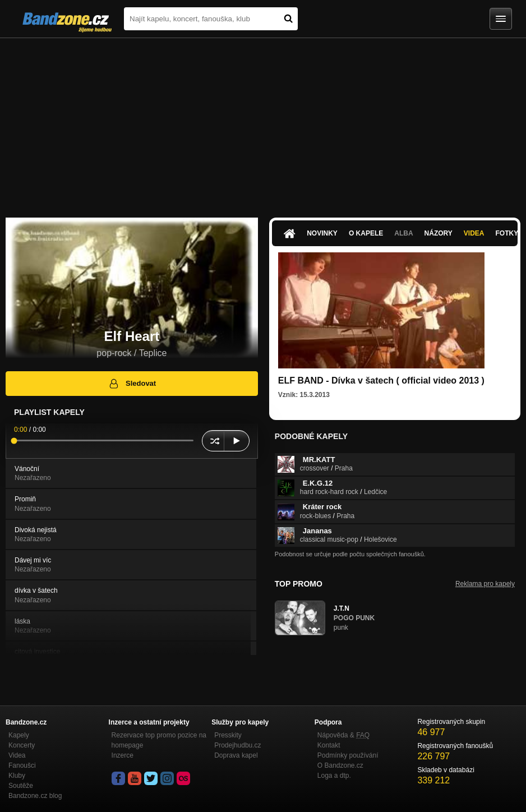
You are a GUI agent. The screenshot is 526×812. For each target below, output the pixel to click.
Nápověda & (343, 735)
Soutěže (21, 786)
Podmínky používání (348, 755)
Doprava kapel (236, 755)
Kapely (19, 735)
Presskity (228, 735)
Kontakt (329, 745)
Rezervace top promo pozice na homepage (159, 740)
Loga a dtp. (334, 776)
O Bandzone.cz (340, 765)
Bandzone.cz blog (35, 796)
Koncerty (22, 745)
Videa (474, 233)
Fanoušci (22, 765)
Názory (439, 233)
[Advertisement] (263, 122)
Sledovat (132, 384)
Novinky (322, 233)
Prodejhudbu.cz (237, 745)
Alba (403, 233)
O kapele (366, 233)
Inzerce (123, 755)
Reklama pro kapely (485, 584)
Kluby (17, 776)
